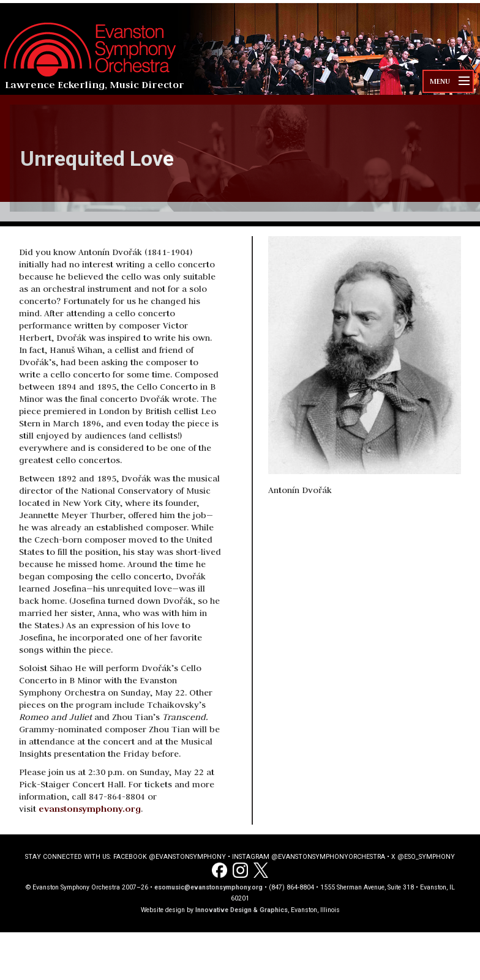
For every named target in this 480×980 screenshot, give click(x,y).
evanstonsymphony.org (90, 808)
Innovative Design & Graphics (242, 910)
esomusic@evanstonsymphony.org (208, 887)
